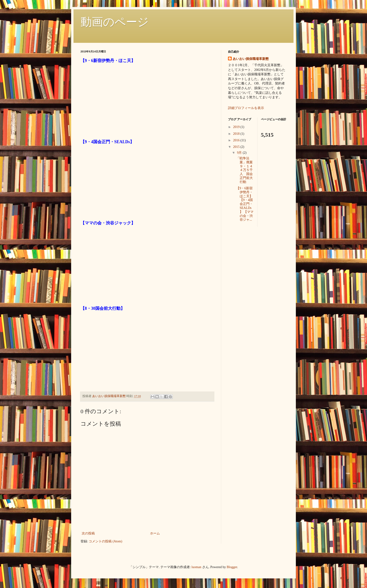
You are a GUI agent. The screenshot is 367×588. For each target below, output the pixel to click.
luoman (196, 567)
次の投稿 (88, 533)
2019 (237, 127)
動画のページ (115, 22)
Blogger (232, 567)
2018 (237, 134)
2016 (237, 140)
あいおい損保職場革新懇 (251, 59)
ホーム (155, 533)
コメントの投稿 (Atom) (105, 541)
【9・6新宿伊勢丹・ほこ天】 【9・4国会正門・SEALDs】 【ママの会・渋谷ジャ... (245, 204)
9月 (240, 153)
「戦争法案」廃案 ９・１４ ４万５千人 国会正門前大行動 (246, 170)
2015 (237, 147)
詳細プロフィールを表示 (246, 108)
